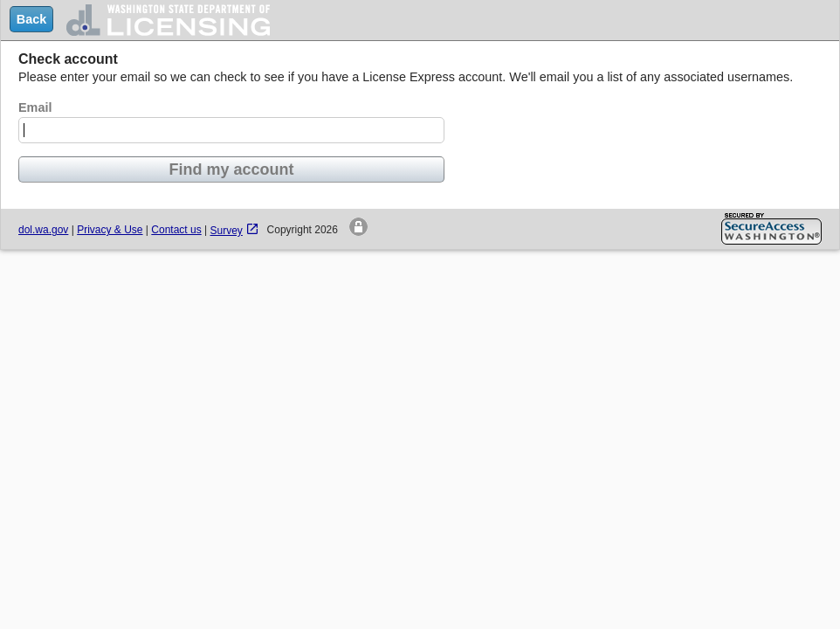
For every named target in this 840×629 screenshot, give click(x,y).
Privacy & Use (110, 230)
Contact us (176, 230)
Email (35, 107)
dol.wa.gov (43, 230)
